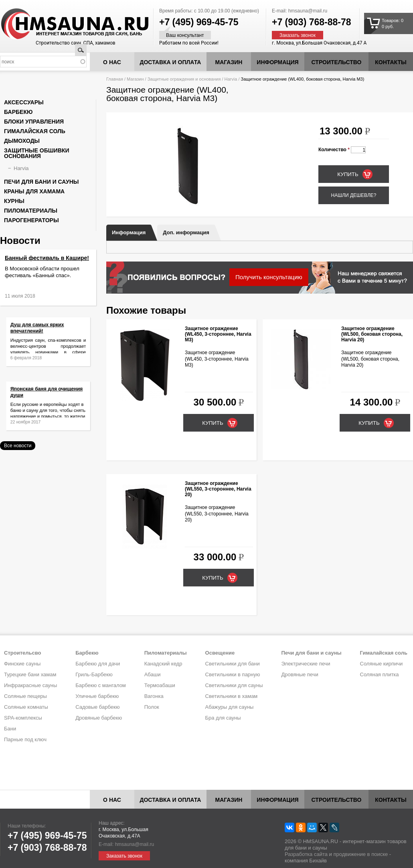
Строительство (337, 62)
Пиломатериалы (31, 211)
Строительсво (22, 653)
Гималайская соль (35, 131)
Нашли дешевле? (353, 195)
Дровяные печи (300, 674)
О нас (112, 62)
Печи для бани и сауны (41, 182)
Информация (129, 232)
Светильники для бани (233, 664)
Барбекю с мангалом (101, 685)
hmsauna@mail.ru (308, 11)
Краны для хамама (34, 191)
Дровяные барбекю (99, 718)
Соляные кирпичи (382, 664)
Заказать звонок (298, 35)
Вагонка (154, 696)
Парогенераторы (31, 220)
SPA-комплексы (23, 718)
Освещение (220, 653)
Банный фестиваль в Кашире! (47, 258)
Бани (10, 729)
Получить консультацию (269, 277)
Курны (14, 201)
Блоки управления (34, 122)
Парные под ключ (25, 739)
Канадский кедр (163, 664)
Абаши (153, 674)
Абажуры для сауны (230, 707)
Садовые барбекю (97, 707)
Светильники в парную (233, 674)
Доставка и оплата (171, 62)
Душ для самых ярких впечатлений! (40, 332)
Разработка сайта (306, 854)
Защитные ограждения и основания (184, 79)
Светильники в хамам (232, 696)
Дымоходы (22, 141)
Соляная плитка (380, 674)
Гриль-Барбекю (94, 674)
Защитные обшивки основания (37, 153)
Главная (115, 79)
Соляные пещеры (25, 696)
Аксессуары (24, 102)
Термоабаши (160, 685)
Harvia (231, 79)
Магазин (229, 62)
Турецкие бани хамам (30, 674)
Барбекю (18, 112)
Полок (152, 707)
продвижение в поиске (360, 854)
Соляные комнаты (26, 707)
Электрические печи (306, 664)
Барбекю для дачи (98, 664)
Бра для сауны (223, 718)
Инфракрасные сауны (30, 685)
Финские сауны (22, 664)
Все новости (18, 446)
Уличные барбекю (97, 696)
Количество (334, 150)
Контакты (391, 62)
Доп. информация (186, 232)
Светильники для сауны (234, 685)
